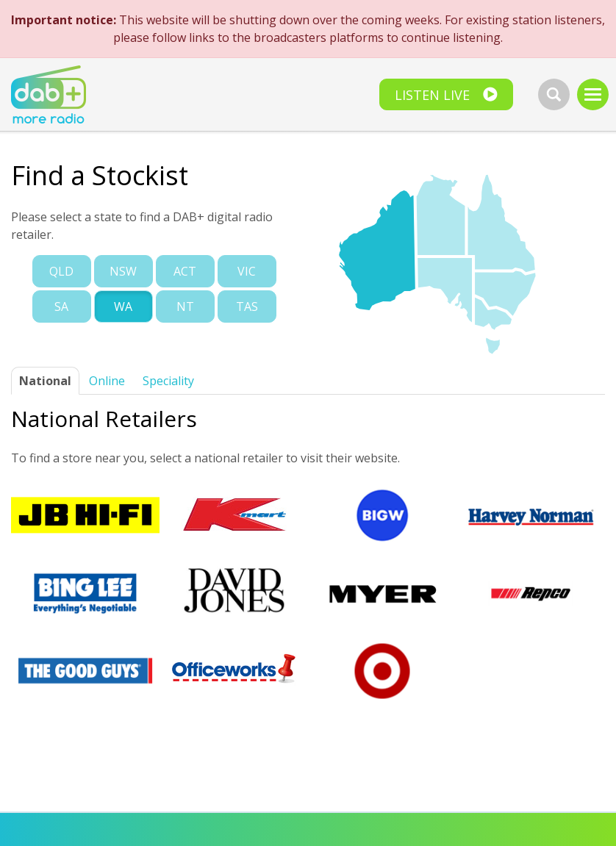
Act (185, 271)
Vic (247, 271)
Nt (185, 307)
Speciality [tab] (168, 381)
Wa (123, 307)
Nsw (123, 271)
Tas (247, 307)
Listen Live (432, 95)
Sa (61, 307)
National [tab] (45, 381)
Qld (61, 271)
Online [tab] (107, 381)
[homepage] (49, 96)
